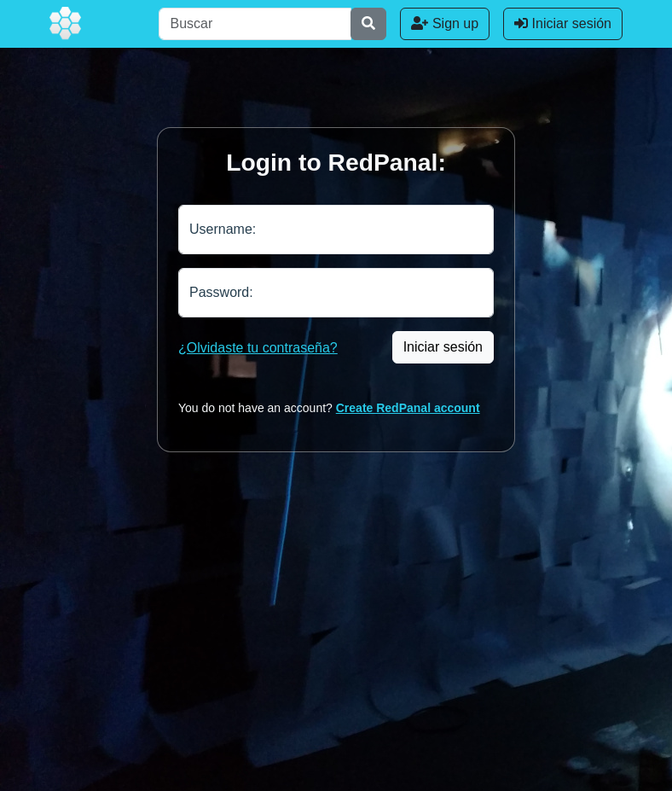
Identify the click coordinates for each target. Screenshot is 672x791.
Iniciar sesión (563, 23)
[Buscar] (255, 24)
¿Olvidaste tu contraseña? (258, 348)
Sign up (445, 23)
